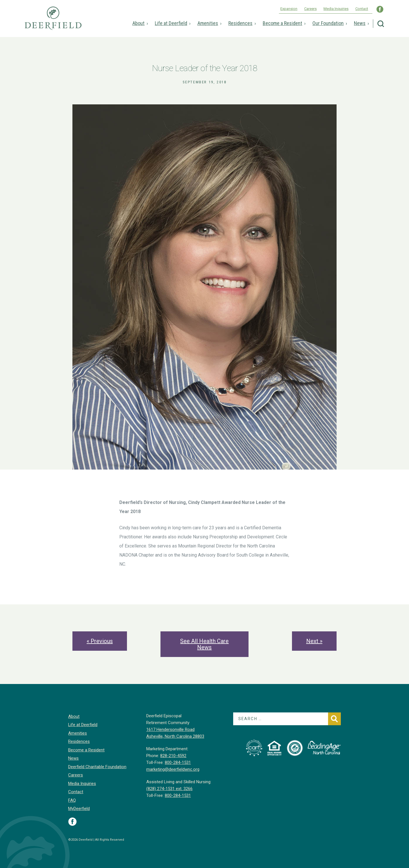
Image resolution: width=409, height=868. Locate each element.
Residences (240, 23)
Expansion (289, 9)
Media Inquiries (336, 9)
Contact (362, 9)
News (360, 23)
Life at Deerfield (171, 23)
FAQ (72, 800)
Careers (310, 9)
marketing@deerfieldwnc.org (173, 769)
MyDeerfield (79, 809)
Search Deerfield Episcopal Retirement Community (381, 24)
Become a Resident (282, 23)
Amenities (208, 23)
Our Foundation (328, 23)
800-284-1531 (178, 762)
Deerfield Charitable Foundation (97, 767)
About (138, 23)
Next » (314, 641)
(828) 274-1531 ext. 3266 (169, 789)
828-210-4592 (173, 756)
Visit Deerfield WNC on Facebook (380, 9)
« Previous (100, 641)
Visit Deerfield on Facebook (72, 822)
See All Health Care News (204, 644)
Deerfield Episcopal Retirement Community (53, 22)
